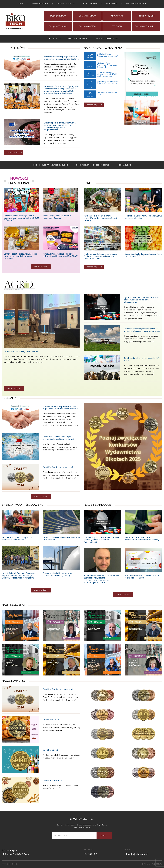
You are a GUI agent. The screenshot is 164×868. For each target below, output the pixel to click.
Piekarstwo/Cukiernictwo (146, 26)
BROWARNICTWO (87, 16)
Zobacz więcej (13, 153)
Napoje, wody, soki (146, 16)
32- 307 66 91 (91, 854)
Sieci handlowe (124, 165)
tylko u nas (52, 38)
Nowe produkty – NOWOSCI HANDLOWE (93, 165)
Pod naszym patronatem (107, 38)
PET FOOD (117, 26)
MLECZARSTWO (58, 16)
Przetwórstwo (117, 16)
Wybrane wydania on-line (76, 38)
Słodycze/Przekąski (58, 26)
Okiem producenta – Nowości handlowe (51, 165)
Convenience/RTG (87, 26)
